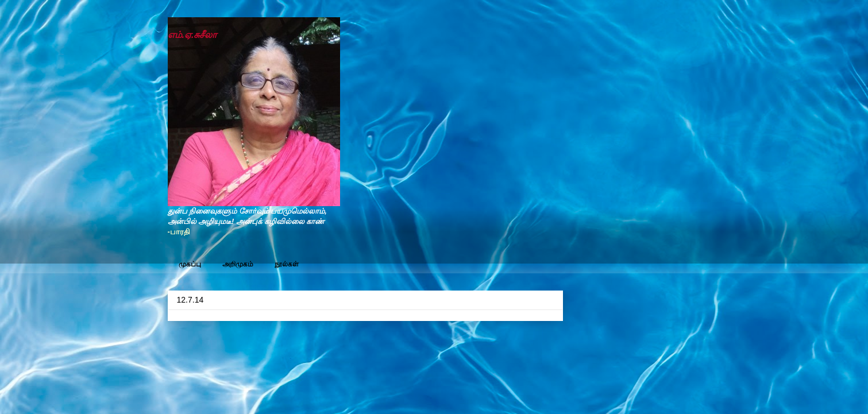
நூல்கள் (287, 264)
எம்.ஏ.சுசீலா (192, 35)
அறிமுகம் (238, 264)
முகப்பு (190, 264)
